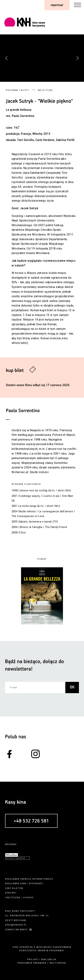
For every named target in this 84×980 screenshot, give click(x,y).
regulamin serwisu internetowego (29, 879)
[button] (77, 58)
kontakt (11, 893)
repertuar (57, 5)
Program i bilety (18, 90)
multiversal (58, 963)
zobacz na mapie (16, 930)
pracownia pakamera (32, 963)
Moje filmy (46, 90)
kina (23, 884)
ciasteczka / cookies (19, 898)
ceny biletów (14, 888)
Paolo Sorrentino (23, 116)
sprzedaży (36, 884)
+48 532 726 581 (31, 821)
